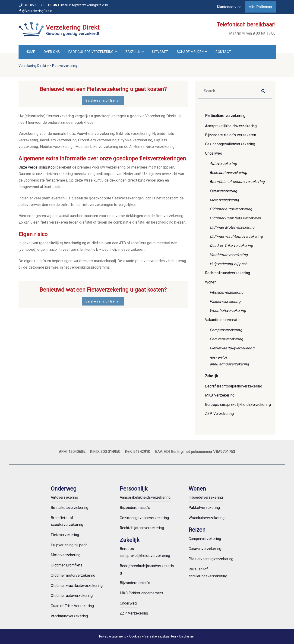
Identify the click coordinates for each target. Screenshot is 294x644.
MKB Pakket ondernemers (142, 593)
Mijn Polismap (260, 7)
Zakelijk (133, 52)
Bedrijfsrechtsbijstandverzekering (234, 386)
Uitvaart (160, 52)
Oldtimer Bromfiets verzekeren (235, 218)
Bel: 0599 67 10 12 (36, 5)
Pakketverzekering (225, 301)
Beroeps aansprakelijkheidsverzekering (145, 552)
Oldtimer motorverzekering (73, 575)
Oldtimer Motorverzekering (232, 227)
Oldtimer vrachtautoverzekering (236, 236)
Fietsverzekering (223, 191)
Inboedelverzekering (227, 292)
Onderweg (214, 153)
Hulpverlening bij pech (229, 264)
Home (30, 52)
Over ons (52, 52)
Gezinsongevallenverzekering (230, 144)
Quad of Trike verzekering (231, 246)
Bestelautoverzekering (228, 173)
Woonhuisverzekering (228, 311)
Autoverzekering (223, 164)
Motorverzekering (224, 200)
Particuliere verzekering (91, 52)
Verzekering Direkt (32, 66)
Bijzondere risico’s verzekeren (231, 135)
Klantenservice (229, 7)
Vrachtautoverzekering (229, 255)
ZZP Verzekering (220, 414)
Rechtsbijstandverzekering (228, 273)
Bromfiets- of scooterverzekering (237, 182)
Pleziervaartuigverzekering (232, 348)
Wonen (211, 282)
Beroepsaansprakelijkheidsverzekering (238, 405)
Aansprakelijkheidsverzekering (231, 126)
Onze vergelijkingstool (37, 167)
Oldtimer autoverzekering (231, 209)
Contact (223, 52)
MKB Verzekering (220, 395)
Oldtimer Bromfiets (67, 565)
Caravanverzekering (226, 339)
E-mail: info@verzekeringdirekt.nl (81, 5)
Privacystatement (113, 636)
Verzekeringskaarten (160, 636)
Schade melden (190, 52)
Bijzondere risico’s (135, 508)
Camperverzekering (226, 330)
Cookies (136, 636)
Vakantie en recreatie (223, 320)
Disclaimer (187, 636)
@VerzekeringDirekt (36, 11)
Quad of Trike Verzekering (72, 606)
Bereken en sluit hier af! (103, 101)
